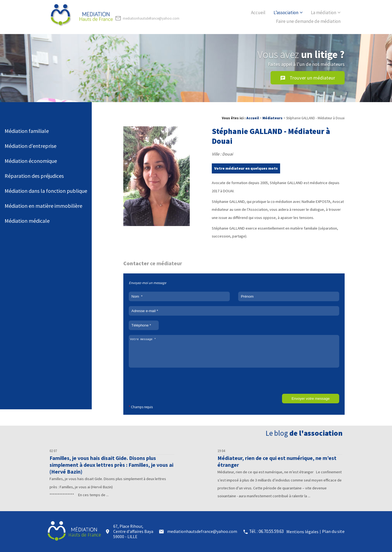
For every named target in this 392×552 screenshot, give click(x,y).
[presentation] (170, 383)
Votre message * (234, 351)
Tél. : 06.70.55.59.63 (266, 531)
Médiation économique (31, 161)
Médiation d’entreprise (30, 146)
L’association (286, 13)
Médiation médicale (27, 221)
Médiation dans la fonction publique (46, 191)
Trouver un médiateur (308, 78)
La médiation (324, 13)
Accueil (258, 13)
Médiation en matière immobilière (43, 206)
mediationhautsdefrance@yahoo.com (147, 18)
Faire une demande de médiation (308, 21)
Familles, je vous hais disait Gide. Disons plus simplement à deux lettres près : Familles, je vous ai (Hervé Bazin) (111, 465)
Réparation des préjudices (34, 176)
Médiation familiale (27, 131)
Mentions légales (302, 532)
